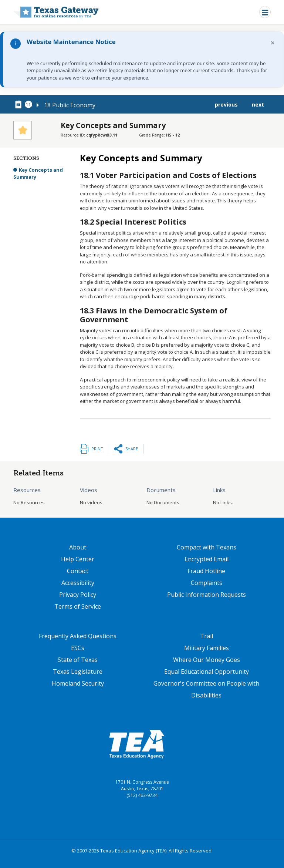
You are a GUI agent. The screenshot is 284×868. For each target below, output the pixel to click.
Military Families (207, 648)
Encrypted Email (207, 559)
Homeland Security (78, 683)
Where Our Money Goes (207, 660)
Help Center (78, 559)
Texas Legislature (78, 672)
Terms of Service (78, 606)
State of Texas (78, 660)
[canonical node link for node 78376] (20, 105)
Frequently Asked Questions (78, 636)
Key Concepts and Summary (38, 174)
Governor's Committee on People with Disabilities (206, 689)
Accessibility (78, 583)
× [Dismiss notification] (273, 43)
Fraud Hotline (206, 571)
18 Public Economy (70, 105)
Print (97, 449)
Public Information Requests (207, 595)
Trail (207, 636)
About (78, 547)
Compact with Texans (207, 547)
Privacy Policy (78, 595)
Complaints (207, 583)
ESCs (78, 648)
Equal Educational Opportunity (207, 672)
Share (132, 449)
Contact (78, 571)
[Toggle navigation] (265, 12)
